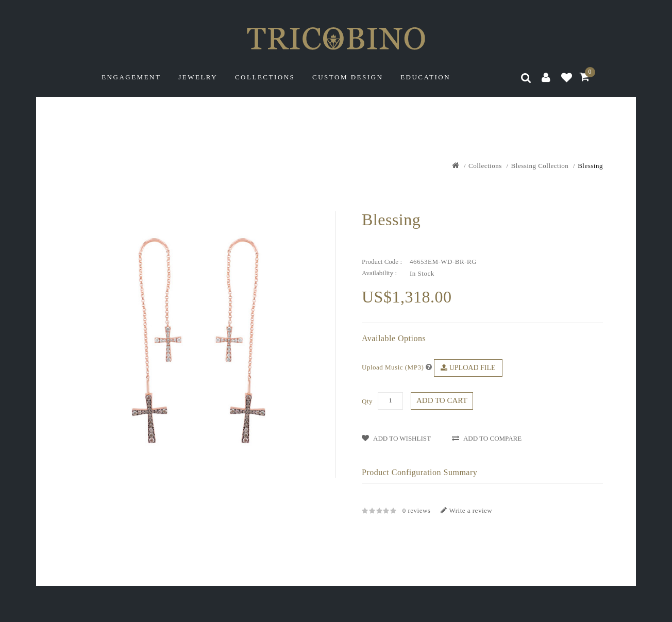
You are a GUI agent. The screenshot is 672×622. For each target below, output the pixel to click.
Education (425, 77)
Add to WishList (396, 438)
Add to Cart (442, 400)
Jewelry (198, 77)
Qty (367, 401)
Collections (265, 77)
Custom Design (348, 77)
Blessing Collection (540, 166)
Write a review (466, 510)
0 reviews (417, 510)
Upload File (468, 368)
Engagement (131, 77)
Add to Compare (487, 438)
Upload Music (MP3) (393, 367)
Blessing (590, 166)
